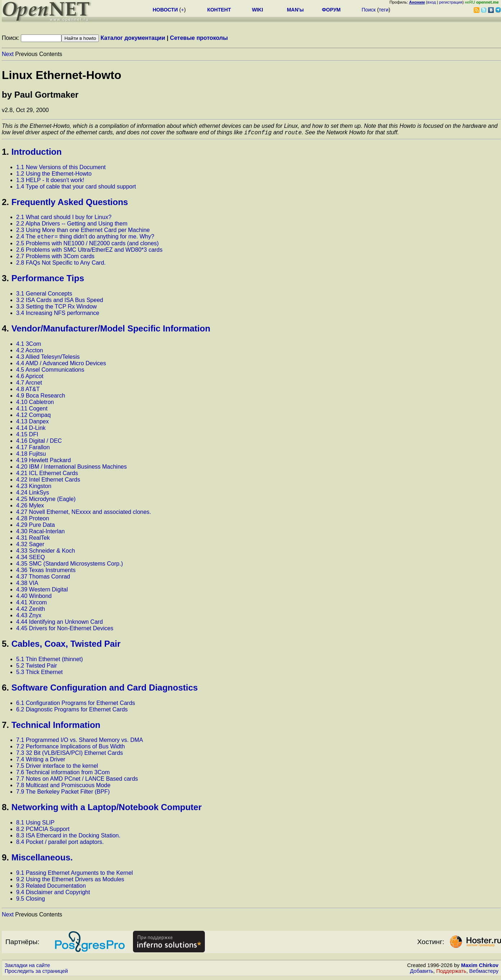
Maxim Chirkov (480, 967)
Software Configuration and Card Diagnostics (105, 690)
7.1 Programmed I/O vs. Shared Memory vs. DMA (80, 742)
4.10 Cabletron (35, 404)
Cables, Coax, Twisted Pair (66, 646)
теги (384, 10)
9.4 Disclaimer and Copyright (53, 894)
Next (8, 54)
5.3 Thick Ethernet (40, 674)
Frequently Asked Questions (70, 203)
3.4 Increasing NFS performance (58, 315)
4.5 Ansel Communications (50, 372)
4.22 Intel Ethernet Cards (48, 482)
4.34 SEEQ (31, 559)
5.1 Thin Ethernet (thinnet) (50, 661)
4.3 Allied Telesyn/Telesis (48, 359)
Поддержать (451, 973)
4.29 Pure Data (36, 527)
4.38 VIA (27, 585)
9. (5, 860)
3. (5, 280)
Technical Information (56, 727)
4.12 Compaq (33, 417)
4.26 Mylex (30, 508)
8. (5, 809)
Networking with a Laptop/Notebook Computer (107, 809)
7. (5, 727)
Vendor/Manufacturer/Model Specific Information (111, 331)
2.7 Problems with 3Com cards (55, 258)
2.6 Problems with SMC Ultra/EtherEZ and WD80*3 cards (89, 252)
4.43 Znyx (29, 617)
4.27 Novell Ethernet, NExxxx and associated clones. (84, 514)
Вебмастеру (484, 973)
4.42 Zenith (31, 611)
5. (5, 646)
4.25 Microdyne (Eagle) (46, 501)
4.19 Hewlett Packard (43, 462)
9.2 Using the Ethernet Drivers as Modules (70, 881)
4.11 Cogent (32, 411)
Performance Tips (48, 280)
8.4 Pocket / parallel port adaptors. (60, 844)
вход (432, 2)
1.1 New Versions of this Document (61, 168)
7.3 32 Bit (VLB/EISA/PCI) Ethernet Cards (70, 755)
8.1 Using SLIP (35, 825)
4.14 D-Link (31, 430)
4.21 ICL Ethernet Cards (47, 475)
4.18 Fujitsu (31, 456)
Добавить (422, 973)
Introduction (37, 153)
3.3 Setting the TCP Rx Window (56, 309)
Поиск (369, 10)
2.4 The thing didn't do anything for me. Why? (85, 239)
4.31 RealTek (33, 540)
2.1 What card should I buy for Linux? (64, 218)
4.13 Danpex (33, 424)
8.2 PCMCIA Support (43, 831)
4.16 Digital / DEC (39, 443)
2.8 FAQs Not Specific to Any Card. (61, 265)
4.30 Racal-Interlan (40, 533)
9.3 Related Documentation (51, 888)
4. (5, 331)
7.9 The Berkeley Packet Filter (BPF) (63, 794)
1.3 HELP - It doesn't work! (50, 181)
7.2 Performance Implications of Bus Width (70, 749)
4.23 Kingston (34, 488)
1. (5, 153)
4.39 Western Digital (42, 592)
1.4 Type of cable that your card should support (76, 188)
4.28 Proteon (33, 521)
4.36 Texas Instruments (46, 572)
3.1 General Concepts (44, 296)
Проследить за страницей (36, 973)
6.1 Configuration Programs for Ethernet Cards (76, 705)
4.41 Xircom (31, 605)
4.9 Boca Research (41, 398)
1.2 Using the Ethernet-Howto (54, 175)
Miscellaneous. (42, 860)
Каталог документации (133, 38)
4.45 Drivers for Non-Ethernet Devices (65, 630)
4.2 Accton (30, 352)
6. (5, 690)
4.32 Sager (30, 546)
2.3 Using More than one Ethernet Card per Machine (83, 231)
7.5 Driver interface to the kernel (57, 768)
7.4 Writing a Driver (41, 761)
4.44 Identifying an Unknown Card (59, 624)
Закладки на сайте (27, 967)
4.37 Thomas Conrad (43, 579)
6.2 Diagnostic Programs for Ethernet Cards (72, 712)
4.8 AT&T (28, 391)
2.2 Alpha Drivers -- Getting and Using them (72, 225)
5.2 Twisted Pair (37, 668)
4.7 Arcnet (29, 385)
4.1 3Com (29, 346)
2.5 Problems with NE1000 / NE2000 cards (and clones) (88, 245)
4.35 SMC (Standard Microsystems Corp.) (70, 566)
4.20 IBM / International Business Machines (72, 469)
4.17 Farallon (33, 449)
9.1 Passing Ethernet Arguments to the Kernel (75, 875)
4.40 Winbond (34, 598)
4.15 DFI (27, 436)
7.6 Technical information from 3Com (63, 774)
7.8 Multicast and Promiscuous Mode (63, 787)
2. (5, 203)
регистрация (451, 2)
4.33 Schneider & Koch (46, 553)
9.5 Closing (31, 901)
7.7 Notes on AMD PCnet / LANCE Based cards (77, 781)
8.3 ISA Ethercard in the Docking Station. (68, 838)
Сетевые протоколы (199, 38)
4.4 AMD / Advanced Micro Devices (61, 365)
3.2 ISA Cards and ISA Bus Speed (60, 302)
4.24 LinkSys (33, 495)
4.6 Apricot (30, 378)
